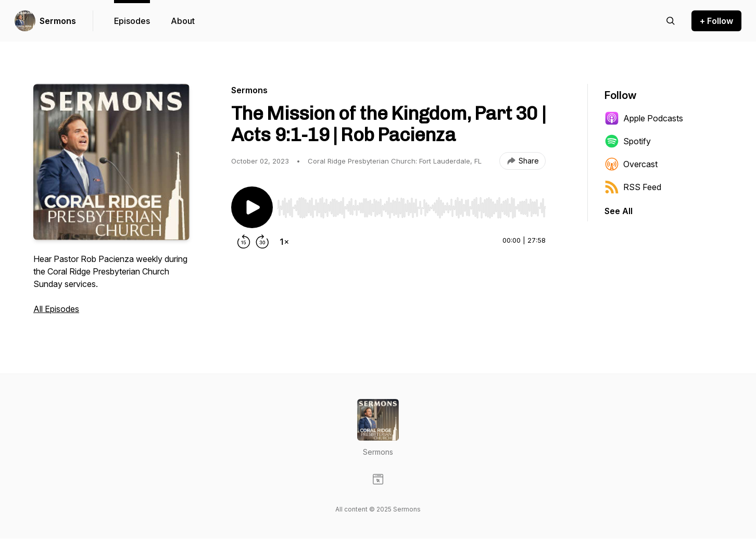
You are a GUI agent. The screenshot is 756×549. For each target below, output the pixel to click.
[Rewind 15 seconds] (244, 242)
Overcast (631, 164)
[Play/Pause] (252, 207)
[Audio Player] (411, 205)
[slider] (411, 208)
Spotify (628, 141)
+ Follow (716, 21)
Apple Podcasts (644, 118)
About (183, 21)
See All (619, 211)
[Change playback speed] (284, 242)
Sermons (58, 21)
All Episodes (56, 309)
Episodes (132, 21)
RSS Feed (633, 187)
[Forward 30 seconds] (262, 242)
